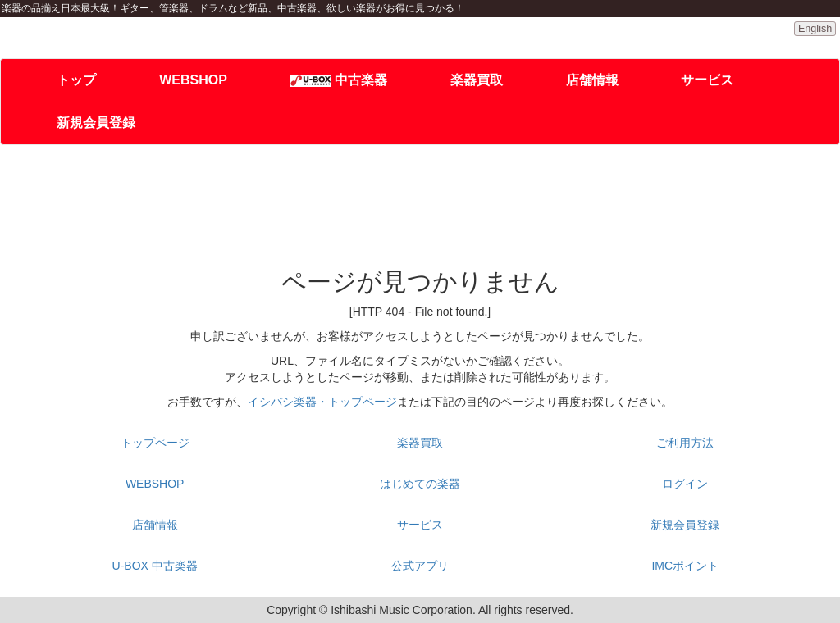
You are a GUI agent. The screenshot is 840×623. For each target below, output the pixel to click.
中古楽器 (339, 80)
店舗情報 (592, 80)
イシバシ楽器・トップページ (322, 402)
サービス (707, 80)
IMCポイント (685, 566)
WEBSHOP (193, 80)
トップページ (155, 443)
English (815, 29)
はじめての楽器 (420, 484)
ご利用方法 (685, 443)
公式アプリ (420, 566)
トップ (76, 80)
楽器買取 (477, 80)
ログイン (685, 484)
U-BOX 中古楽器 (155, 566)
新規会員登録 (96, 123)
